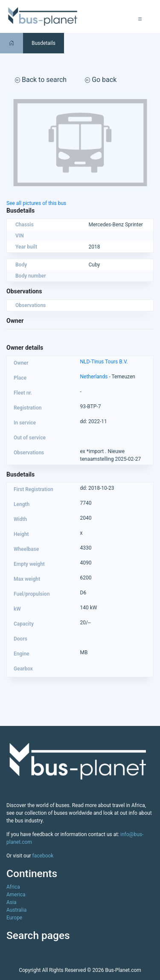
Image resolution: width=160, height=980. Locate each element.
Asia (11, 902)
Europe (14, 918)
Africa (13, 887)
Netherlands (94, 377)
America (16, 895)
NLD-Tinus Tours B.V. (104, 362)
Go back (101, 80)
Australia (16, 910)
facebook (43, 856)
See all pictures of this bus (36, 203)
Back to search (41, 80)
